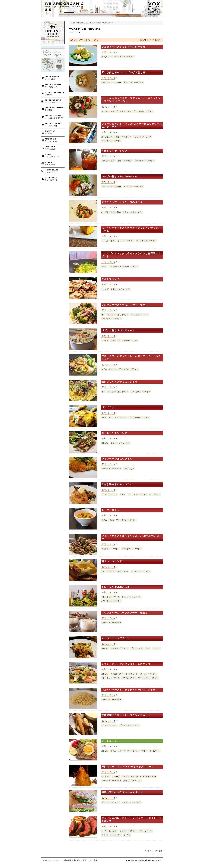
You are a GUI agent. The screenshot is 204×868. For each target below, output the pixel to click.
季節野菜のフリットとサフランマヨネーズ (126, 715)
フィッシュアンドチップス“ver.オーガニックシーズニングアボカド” (132, 125)
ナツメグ (105, 289)
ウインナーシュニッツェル (117, 459)
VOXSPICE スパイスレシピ (86, 23)
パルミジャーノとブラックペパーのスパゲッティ (130, 690)
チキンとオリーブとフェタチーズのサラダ (126, 664)
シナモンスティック (130, 777)
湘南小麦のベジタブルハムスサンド (122, 792)
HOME (73, 23)
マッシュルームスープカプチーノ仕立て (125, 613)
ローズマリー (129, 469)
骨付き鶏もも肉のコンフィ (117, 484)
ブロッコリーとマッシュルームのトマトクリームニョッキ (131, 358)
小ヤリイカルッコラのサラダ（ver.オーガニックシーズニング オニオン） (131, 100)
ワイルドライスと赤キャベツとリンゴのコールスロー (131, 537)
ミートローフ (109, 741)
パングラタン (109, 407)
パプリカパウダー (109, 340)
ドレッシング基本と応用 (116, 587)
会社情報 (93, 860)
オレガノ (105, 443)
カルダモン (106, 777)
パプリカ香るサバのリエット (118, 330)
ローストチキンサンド (114, 433)
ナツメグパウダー (125, 161)
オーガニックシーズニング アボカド (116, 137)
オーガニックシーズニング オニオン (116, 111)
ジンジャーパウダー (126, 241)
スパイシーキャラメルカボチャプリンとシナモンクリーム (131, 229)
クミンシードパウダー (110, 549)
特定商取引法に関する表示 (75, 860)
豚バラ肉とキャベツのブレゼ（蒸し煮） (125, 73)
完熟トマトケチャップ (114, 151)
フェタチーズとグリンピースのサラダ (123, 47)
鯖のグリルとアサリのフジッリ (119, 382)
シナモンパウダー (109, 161)
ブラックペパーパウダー (124, 57)
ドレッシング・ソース (142, 137)
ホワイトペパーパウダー (111, 601)
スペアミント (107, 57)
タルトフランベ (111, 279)
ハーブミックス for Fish (111, 212)
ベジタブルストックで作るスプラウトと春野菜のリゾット (131, 255)
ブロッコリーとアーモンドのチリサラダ (125, 305)
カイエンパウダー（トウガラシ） (115, 315)
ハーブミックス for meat (111, 82)
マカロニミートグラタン (116, 638)
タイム (104, 266)
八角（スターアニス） (132, 781)
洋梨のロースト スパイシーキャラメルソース (128, 767)
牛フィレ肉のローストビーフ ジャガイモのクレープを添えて (132, 819)
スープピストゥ (111, 510)
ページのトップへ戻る (153, 851)
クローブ (116, 777)
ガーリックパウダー (110, 494)
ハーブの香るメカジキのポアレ (119, 176)
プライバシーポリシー (52, 860)
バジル (111, 520)
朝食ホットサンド (112, 561)
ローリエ (134, 266)
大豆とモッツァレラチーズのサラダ (122, 202)
